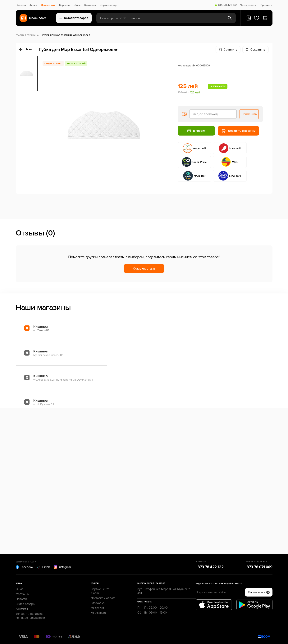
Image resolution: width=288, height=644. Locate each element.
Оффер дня (48, 5)
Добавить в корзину (238, 131)
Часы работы (248, 5)
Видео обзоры (25, 604)
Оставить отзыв (144, 269)
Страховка (98, 603)
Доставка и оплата (103, 598)
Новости (21, 5)
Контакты (90, 5)
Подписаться (259, 592)
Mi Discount (98, 613)
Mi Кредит (97, 608)
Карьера (64, 5)
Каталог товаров (74, 18)
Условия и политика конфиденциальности (30, 616)
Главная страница (27, 35)
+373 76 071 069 (259, 567)
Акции (33, 5)
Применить (249, 114)
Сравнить (228, 50)
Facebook (24, 567)
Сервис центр (108, 5)
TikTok (43, 567)
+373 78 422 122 (227, 5)
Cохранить (256, 50)
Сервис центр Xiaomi (100, 591)
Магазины (22, 594)
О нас (77, 5)
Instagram (62, 567)
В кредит (196, 131)
